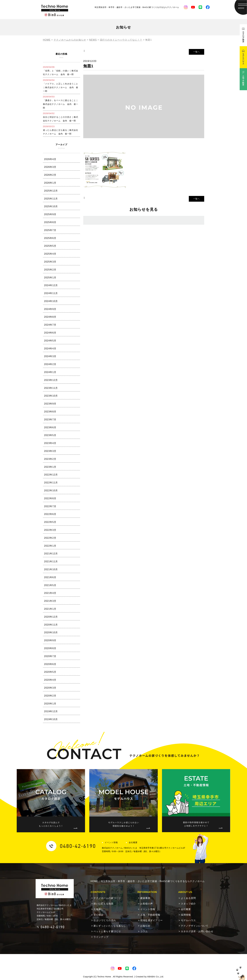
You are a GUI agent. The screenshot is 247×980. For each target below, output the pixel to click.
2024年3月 (50, 356)
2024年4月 (50, 349)
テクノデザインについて (195, 926)
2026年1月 (50, 183)
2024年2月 (50, 364)
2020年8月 (50, 648)
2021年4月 (50, 593)
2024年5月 (50, 341)
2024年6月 (50, 333)
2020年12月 (51, 617)
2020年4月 (50, 680)
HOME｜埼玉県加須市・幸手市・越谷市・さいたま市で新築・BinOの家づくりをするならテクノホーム (148, 881)
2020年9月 (50, 640)
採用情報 (186, 915)
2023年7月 (50, 420)
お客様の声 (147, 904)
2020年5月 (50, 672)
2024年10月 (51, 301)
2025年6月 (50, 238)
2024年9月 (50, 309)
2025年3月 (50, 262)
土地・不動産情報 (150, 915)
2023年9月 (50, 404)
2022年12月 (51, 475)
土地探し (99, 909)
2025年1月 (50, 278)
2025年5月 (50, 246)
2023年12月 (51, 380)
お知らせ (145, 926)
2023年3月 (50, 451)
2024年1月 (50, 372)
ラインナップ (101, 937)
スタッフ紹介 (188, 904)
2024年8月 (50, 317)
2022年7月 (50, 506)
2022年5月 (50, 522)
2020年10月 (51, 632)
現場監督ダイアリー (151, 920)
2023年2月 (50, 459)
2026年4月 (50, 159)
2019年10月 (51, 719)
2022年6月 (50, 514)
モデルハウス (188, 920)
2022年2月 (50, 538)
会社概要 (133, 842)
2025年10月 (51, 206)
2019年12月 (51, 711)
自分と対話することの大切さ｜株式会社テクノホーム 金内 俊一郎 (61, 117)
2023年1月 (50, 467)
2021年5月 (50, 585)
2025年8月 (50, 222)
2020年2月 (50, 696)
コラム (144, 931)
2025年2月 (50, 270)
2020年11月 (51, 625)
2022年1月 (50, 546)
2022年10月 (51, 491)
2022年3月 (50, 530)
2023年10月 (51, 396)
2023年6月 (50, 427)
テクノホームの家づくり (107, 898)
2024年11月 (51, 293)
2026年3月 (50, 167)
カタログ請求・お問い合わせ (197, 931)
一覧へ (197, 52)
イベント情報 (111, 842)
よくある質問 (188, 898)
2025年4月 (50, 254)
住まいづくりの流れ (105, 920)
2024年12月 (51, 285)
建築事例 (145, 898)
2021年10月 (51, 569)
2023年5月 (50, 435)
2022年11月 (51, 483)
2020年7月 (50, 656)
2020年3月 (50, 688)
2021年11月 (51, 561)
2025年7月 (50, 230)
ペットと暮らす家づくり (107, 931)
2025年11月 (51, 199)
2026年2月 (50, 175)
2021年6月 (50, 577)
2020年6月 (50, 664)
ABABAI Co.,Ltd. (156, 977)
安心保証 (99, 915)
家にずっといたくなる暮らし (110, 926)
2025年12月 (51, 191)
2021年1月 (50, 609)
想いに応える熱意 (103, 904)
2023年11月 (51, 388)
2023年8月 (50, 412)
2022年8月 (50, 498)
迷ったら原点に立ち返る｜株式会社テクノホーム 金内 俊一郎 (61, 130)
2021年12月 (51, 554)
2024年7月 (50, 325)
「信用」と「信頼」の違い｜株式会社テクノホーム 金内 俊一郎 (61, 71)
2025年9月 (50, 214)
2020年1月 (50, 704)
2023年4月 (50, 443)
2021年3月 (50, 601)
